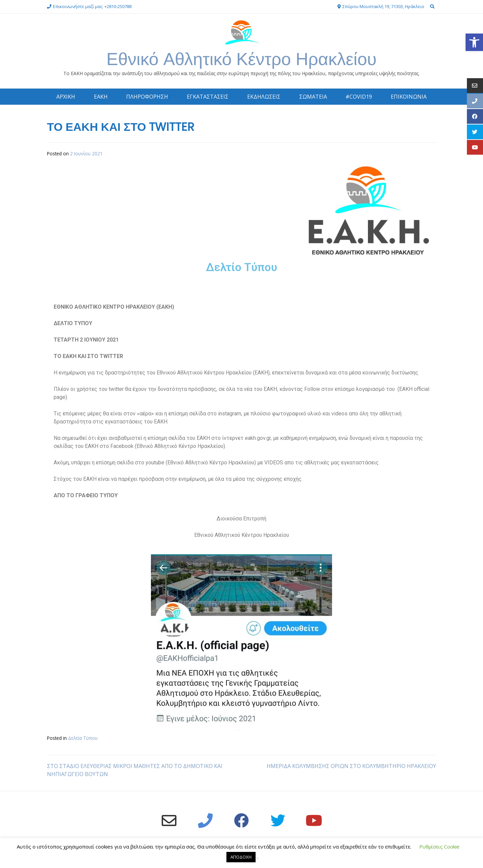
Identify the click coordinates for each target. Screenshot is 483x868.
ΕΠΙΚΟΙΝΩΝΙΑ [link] (409, 97)
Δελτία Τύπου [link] (83, 738)
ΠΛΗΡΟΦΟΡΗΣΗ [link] (147, 97)
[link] (474, 42)
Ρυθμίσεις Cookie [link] (439, 847)
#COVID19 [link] (359, 97)
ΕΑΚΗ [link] (101, 97)
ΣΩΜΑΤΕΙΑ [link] (313, 97)
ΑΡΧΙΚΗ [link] (66, 97)
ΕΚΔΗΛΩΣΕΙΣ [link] (264, 97)
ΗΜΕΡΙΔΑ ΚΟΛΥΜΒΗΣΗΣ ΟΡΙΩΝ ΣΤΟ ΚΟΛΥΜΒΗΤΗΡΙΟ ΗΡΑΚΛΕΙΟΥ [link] (351, 766)
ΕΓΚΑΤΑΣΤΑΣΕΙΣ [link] (208, 97)
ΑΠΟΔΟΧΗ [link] (241, 857)
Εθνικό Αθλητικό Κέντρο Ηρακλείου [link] (241, 59)
